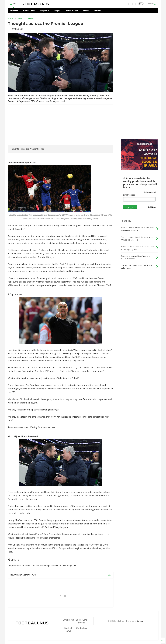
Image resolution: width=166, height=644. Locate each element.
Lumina (140, 621)
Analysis (57, 10)
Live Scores (68, 620)
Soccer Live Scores (81, 621)
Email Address (130, 195)
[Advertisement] (30, 125)
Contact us (81, 628)
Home (14, 10)
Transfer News (29, 10)
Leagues (45, 10)
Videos (86, 10)
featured (31, 18)
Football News (68, 630)
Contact (98, 10)
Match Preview (72, 10)
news (20, 18)
